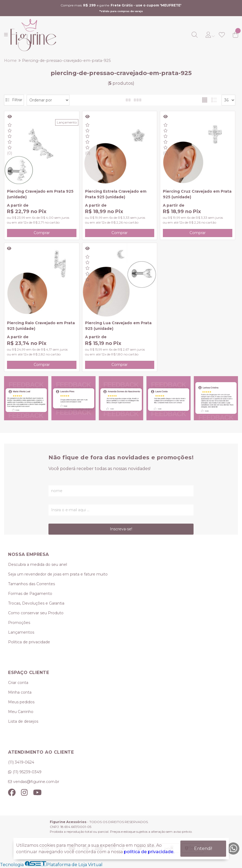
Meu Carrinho (21, 712)
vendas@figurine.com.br (36, 782)
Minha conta (20, 692)
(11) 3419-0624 (21, 762)
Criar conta (18, 683)
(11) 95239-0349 (27, 772)
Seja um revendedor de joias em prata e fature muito (58, 574)
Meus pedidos (21, 702)
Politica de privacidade (29, 642)
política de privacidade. (149, 852)
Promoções (19, 623)
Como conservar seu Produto (36, 613)
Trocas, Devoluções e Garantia (36, 603)
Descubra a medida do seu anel (38, 564)
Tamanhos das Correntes (31, 584)
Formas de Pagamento (30, 594)
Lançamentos (21, 632)
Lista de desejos (23, 721)
